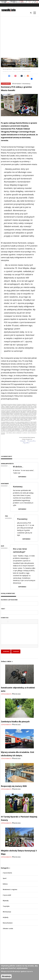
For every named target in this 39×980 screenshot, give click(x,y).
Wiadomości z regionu (10, 889)
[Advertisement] (19, 37)
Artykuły (6, 917)
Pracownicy (22, 519)
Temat (3, 609)
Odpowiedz (22, 477)
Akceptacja (6, 976)
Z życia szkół (7, 895)
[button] (3, 621)
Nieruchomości (8, 923)
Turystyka (6, 906)
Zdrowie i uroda (8, 929)
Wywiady (6, 901)
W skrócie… (18, 467)
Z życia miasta (26, 69)
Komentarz (5, 618)
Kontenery (18, 487)
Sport (5, 878)
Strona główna (7, 69)
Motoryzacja (7, 912)
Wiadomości (17, 69)
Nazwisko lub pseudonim (9, 600)
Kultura (5, 884)
